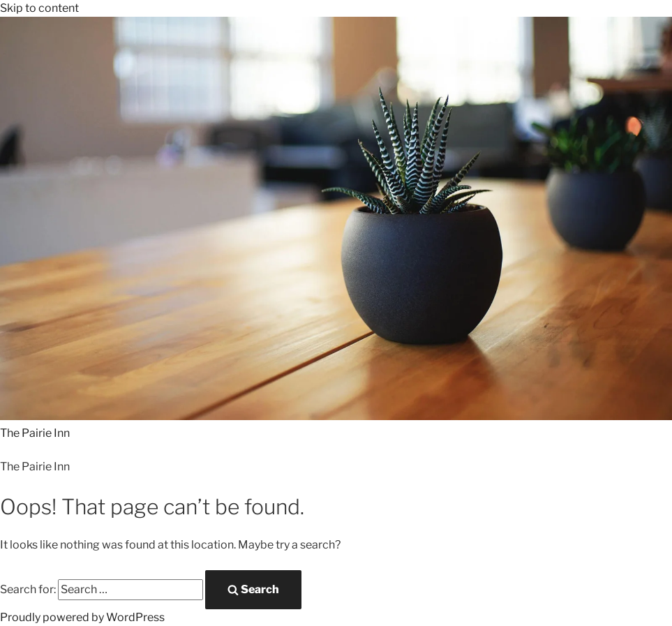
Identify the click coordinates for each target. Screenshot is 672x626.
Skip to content (39, 8)
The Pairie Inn (35, 433)
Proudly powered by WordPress (82, 617)
